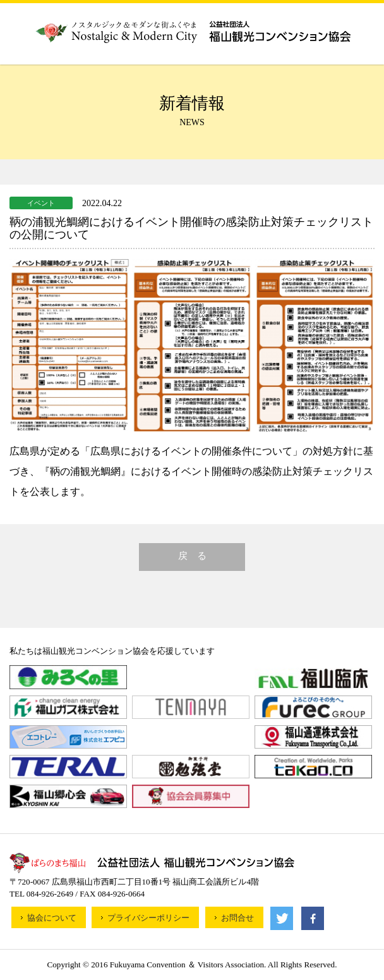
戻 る (192, 556)
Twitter (282, 918)
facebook (313, 918)
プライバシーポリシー (148, 918)
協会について (52, 918)
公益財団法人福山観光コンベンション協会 (192, 31)
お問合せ (237, 918)
